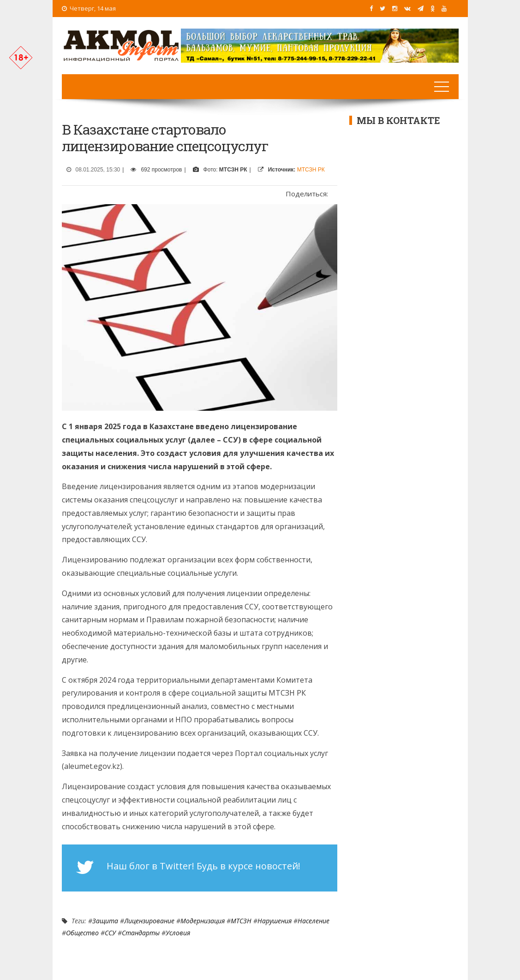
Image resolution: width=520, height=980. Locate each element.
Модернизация (203, 921)
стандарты (141, 933)
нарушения (275, 921)
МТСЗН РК (311, 170)
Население (314, 921)
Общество (82, 933)
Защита (105, 921)
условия (178, 933)
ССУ (110, 933)
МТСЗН (241, 921)
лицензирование (149, 921)
